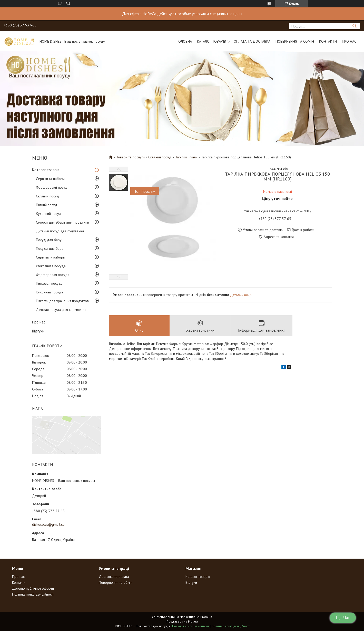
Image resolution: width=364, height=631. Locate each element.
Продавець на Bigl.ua (182, 621)
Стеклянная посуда (51, 266)
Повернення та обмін (295, 41)
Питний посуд (47, 205)
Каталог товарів (211, 41)
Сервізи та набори (50, 179)
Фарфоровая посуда (53, 275)
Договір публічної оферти (33, 588)
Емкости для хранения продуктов (62, 301)
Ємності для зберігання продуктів (62, 222)
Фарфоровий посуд (52, 187)
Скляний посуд (47, 196)
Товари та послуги (130, 157)
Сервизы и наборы (51, 257)
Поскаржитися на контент (191, 626)
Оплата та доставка (252, 41)
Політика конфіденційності (33, 594)
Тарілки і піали (186, 157)
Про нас (349, 41)
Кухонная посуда (50, 292)
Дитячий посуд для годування (60, 231)
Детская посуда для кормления (61, 310)
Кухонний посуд (49, 214)
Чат (343, 618)
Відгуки (38, 331)
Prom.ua (206, 617)
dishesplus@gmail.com (50, 524)
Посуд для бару (49, 240)
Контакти (328, 41)
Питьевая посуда (49, 283)
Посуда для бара (50, 248)
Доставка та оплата (114, 577)
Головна (184, 41)
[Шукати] (354, 26)
